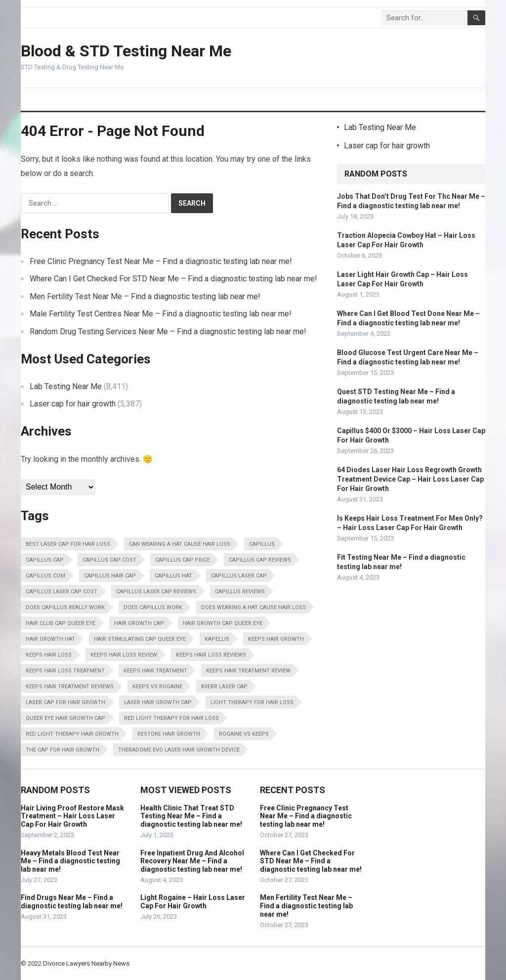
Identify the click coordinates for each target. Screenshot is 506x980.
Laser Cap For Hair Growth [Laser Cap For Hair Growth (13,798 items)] (65, 702)
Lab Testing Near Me (66, 386)
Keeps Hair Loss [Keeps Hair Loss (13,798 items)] (49, 655)
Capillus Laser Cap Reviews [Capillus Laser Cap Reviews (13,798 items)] (156, 592)
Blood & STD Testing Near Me (126, 51)
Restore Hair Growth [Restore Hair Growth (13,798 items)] (169, 734)
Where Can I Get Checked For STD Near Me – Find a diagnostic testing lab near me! (173, 279)
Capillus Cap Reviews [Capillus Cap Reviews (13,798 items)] (260, 560)
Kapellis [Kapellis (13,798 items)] (217, 639)
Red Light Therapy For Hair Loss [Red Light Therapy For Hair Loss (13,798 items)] (171, 718)
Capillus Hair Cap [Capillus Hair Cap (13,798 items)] (110, 576)
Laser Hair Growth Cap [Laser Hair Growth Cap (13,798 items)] (158, 702)
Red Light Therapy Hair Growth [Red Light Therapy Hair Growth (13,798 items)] (72, 734)
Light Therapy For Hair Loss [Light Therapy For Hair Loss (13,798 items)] (252, 702)
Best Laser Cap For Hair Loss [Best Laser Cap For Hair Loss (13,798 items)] (68, 544)
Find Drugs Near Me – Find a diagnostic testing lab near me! (72, 902)
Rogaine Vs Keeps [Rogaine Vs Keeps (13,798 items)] (244, 734)
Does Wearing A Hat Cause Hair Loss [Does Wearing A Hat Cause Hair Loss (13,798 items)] (253, 607)
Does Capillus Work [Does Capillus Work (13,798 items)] (153, 607)
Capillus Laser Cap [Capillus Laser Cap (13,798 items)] (239, 576)
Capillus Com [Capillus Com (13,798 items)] (45, 576)
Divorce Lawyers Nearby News (86, 963)
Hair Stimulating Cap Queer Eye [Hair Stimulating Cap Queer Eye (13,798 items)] (140, 639)
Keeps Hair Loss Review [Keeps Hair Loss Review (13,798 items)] (124, 655)
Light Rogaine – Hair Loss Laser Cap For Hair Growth (193, 902)
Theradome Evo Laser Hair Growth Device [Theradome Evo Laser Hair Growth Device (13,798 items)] (179, 750)
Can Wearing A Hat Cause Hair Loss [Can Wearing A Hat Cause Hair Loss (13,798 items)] (180, 544)
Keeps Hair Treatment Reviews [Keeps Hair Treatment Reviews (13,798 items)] (70, 687)
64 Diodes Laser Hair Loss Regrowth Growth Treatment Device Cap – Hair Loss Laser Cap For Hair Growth (410, 479)
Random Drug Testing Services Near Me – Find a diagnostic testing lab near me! (168, 332)
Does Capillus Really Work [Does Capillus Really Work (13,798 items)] (65, 607)
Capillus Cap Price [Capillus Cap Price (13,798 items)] (183, 560)
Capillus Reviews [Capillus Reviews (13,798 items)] (240, 592)
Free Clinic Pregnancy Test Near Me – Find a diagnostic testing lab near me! (161, 261)
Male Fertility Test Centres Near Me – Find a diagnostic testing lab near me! (161, 314)
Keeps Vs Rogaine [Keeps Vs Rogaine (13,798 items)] (157, 687)
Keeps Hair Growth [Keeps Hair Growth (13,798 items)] (276, 639)
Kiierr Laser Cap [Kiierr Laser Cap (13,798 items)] (224, 687)
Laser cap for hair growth (73, 404)
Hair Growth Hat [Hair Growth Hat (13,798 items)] (50, 639)
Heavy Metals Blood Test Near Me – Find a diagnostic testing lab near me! (70, 861)
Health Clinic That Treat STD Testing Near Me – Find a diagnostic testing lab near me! (191, 816)
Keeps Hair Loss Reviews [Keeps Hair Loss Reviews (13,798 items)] (211, 655)
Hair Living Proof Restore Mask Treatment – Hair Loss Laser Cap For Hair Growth (72, 816)
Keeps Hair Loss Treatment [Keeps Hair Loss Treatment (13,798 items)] (65, 671)
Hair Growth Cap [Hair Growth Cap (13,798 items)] (139, 623)
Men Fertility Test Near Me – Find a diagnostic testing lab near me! (145, 296)
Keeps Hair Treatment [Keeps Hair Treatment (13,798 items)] (155, 671)
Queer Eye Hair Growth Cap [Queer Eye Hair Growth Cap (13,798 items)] (65, 718)
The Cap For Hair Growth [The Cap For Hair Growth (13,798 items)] (63, 750)
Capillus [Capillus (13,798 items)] (262, 544)
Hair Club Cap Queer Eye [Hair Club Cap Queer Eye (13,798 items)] (61, 623)
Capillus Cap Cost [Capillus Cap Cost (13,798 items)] (109, 560)
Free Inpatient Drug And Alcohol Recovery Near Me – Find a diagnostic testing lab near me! (192, 861)
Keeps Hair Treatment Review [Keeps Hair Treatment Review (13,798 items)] (248, 671)
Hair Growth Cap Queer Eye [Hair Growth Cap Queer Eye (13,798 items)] (223, 623)
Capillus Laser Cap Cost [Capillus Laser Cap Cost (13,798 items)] (62, 592)
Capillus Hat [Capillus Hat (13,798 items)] (173, 576)
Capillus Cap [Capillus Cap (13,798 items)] (45, 560)
